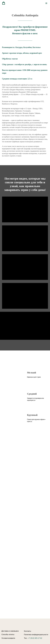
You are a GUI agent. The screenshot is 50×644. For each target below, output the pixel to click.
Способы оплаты (8, 634)
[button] (4, 3)
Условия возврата (8, 638)
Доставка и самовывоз (10, 631)
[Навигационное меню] (46, 3)
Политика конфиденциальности (36, 635)
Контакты (28, 631)
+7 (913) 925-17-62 (35, 638)
